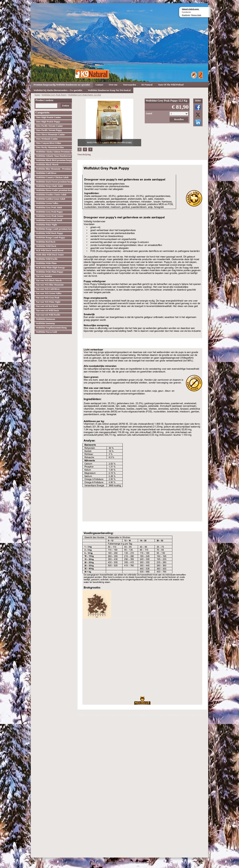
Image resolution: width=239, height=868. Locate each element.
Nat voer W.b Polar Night (48, 302)
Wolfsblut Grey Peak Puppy (54, 95)
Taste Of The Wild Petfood (171, 85)
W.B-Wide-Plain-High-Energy (50, 268)
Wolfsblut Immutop (45, 323)
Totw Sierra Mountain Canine (50, 135)
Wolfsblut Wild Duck (46, 246)
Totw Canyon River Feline (49, 143)
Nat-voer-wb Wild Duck (47, 310)
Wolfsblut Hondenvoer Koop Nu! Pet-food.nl (109, 90)
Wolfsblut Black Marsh (47, 165)
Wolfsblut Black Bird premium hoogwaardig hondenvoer (54, 160)
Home (37, 95)
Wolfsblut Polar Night (46, 225)
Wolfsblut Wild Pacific (47, 259)
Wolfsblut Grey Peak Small (49, 220)
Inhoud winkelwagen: (191, 9)
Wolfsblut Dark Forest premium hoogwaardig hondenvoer (54, 182)
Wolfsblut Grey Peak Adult (49, 207)
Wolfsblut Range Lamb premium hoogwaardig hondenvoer (54, 229)
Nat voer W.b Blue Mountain (50, 285)
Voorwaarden (130, 85)
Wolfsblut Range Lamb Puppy (51, 238)
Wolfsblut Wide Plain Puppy (50, 272)
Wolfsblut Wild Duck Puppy (50, 233)
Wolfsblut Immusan (46, 319)
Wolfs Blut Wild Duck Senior (50, 255)
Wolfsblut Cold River (46, 173)
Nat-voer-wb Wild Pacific (48, 315)
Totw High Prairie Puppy (48, 122)
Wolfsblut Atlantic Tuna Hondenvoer (54, 156)
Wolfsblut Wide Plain (46, 263)
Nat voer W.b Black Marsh (49, 280)
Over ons (113, 85)
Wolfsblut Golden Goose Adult (51, 199)
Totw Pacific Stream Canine (49, 126)
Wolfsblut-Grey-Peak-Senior (50, 216)
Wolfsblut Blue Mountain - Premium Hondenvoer (54, 169)
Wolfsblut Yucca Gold (46, 332)
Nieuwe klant (196, 15)
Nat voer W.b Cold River (48, 289)
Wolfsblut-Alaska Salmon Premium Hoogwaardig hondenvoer (54, 152)
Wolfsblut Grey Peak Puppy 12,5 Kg (85, 95)
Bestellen (179, 119)
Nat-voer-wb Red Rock (47, 306)
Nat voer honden (44, 276)
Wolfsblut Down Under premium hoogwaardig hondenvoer (54, 190)
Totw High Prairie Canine (48, 117)
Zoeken (66, 106)
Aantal (149, 113)
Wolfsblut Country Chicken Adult (52, 177)
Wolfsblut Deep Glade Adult (49, 186)
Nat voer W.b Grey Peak (48, 298)
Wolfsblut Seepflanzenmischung (51, 328)
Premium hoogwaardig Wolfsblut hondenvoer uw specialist (62, 85)
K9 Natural (147, 85)
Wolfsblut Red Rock (46, 242)
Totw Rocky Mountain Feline (50, 147)
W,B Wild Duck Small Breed (50, 250)
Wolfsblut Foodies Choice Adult (51, 195)
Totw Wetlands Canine (47, 139)
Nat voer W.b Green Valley (49, 293)
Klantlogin (186, 15)
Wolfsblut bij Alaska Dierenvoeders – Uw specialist (58, 90)
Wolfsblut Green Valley (47, 203)
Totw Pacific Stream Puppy (49, 130)
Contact (99, 85)
